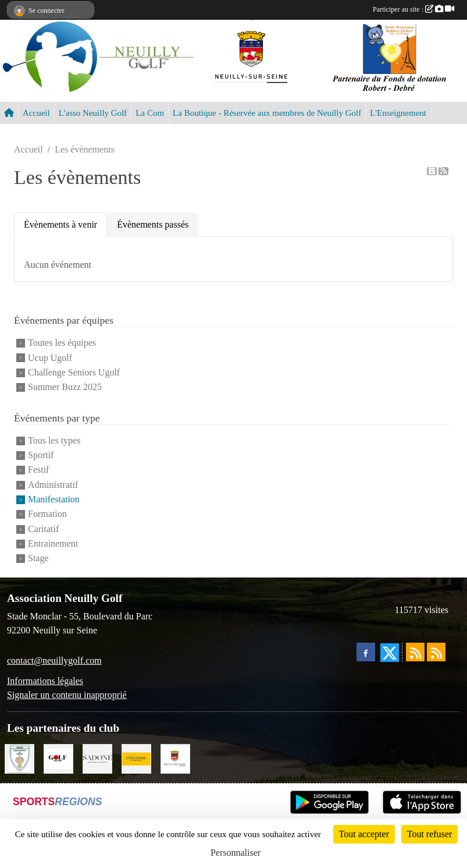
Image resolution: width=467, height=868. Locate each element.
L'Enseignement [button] (398, 113)
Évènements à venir (60, 224)
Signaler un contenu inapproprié (67, 695)
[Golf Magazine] (58, 758)
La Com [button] (150, 113)
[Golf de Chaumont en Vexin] (19, 758)
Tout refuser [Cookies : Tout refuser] (430, 834)
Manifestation (54, 499)
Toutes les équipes (62, 343)
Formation (47, 514)
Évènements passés (153, 224)
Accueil (36, 113)
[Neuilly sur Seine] (175, 758)
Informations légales (45, 681)
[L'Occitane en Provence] (136, 758)
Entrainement (53, 543)
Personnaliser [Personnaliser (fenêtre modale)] (236, 853)
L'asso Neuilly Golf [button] (93, 113)
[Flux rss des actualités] (415, 652)
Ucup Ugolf (50, 358)
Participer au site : (413, 9)
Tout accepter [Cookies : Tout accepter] (364, 834)
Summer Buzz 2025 (65, 387)
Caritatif (43, 529)
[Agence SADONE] (97, 758)
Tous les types (54, 440)
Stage (38, 559)
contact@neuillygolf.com (54, 660)
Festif (38, 470)
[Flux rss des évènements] (436, 652)
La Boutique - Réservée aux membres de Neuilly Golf (267, 113)
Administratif (53, 485)
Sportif (41, 455)
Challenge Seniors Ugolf (74, 372)
